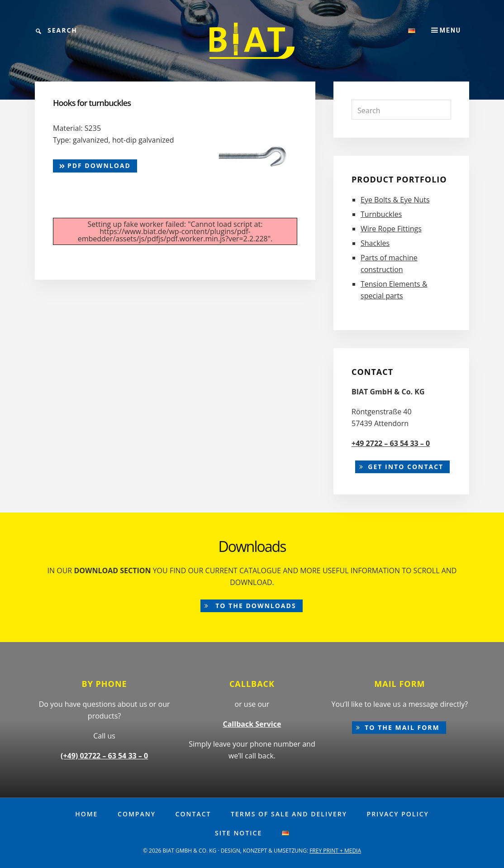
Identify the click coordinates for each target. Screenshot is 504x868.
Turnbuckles (381, 214)
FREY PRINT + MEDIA (335, 851)
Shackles (375, 243)
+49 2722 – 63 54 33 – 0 (391, 443)
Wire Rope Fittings (391, 229)
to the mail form (402, 727)
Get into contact (406, 467)
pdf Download (95, 165)
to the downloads (255, 606)
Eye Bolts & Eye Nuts (395, 200)
